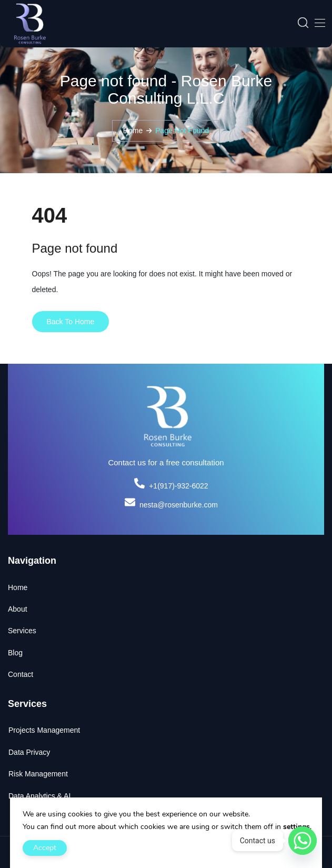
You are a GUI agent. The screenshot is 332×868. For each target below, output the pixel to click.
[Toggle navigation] (319, 23)
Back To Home (71, 322)
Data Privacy (29, 752)
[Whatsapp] (303, 841)
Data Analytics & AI (39, 796)
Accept (45, 848)
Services (22, 631)
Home (133, 131)
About (18, 609)
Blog (15, 653)
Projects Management (44, 730)
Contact (21, 674)
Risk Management (38, 774)
